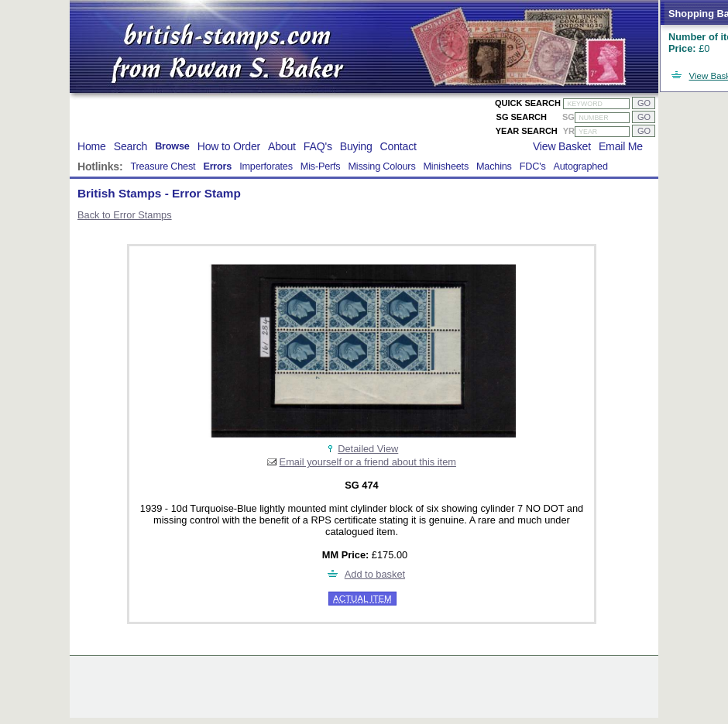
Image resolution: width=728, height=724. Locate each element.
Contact (398, 146)
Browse (172, 146)
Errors (217, 166)
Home (92, 146)
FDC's (533, 166)
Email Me (621, 146)
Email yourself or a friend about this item (368, 462)
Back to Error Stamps (125, 215)
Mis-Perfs (321, 166)
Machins (494, 166)
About (282, 146)
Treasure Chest (163, 166)
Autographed (581, 166)
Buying (356, 146)
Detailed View (368, 449)
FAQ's (318, 146)
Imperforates (266, 166)
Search (130, 146)
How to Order (229, 146)
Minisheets (446, 166)
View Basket (562, 146)
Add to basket (375, 574)
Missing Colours (381, 166)
